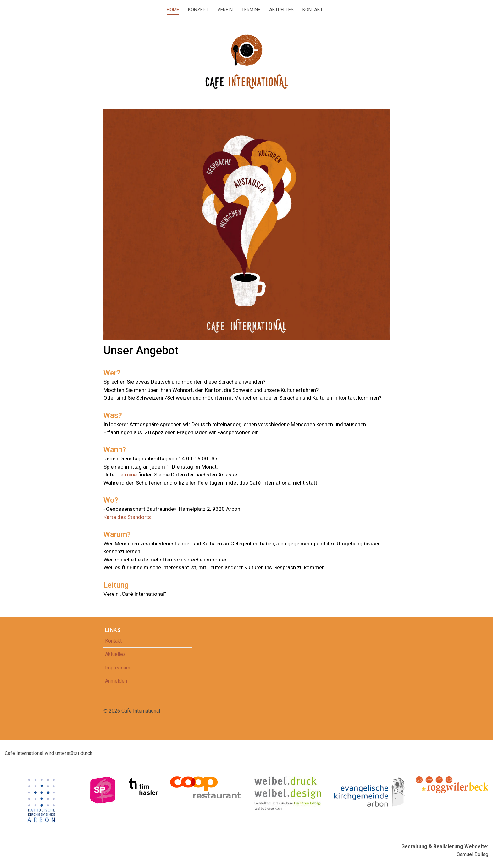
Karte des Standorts (127, 517)
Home (173, 10)
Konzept (198, 10)
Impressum (118, 668)
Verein (225, 10)
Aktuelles (281, 10)
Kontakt (313, 10)
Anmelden (116, 681)
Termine (251, 10)
